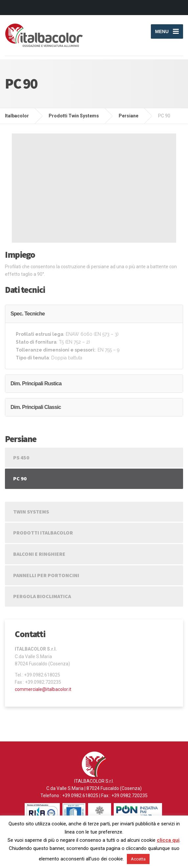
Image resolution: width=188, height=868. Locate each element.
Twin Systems (31, 512)
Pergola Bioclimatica (42, 596)
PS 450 (21, 457)
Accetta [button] (138, 859)
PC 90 (20, 478)
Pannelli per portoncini (46, 575)
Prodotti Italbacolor (43, 533)
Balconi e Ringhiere (39, 554)
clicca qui (168, 840)
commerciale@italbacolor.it (43, 689)
